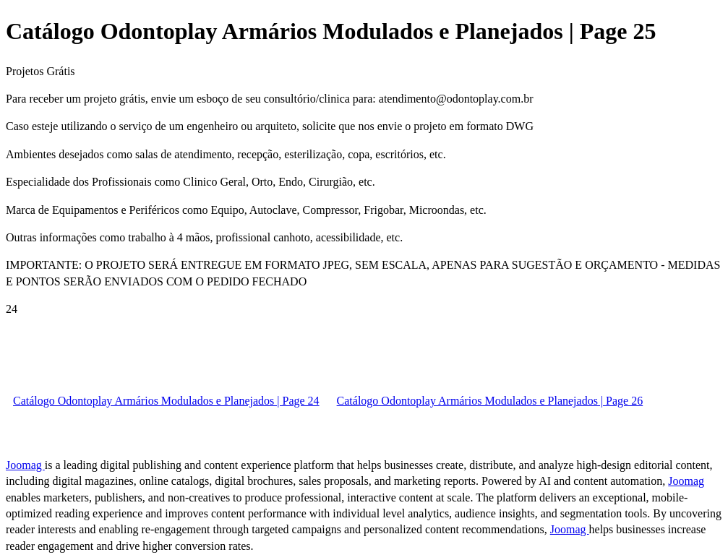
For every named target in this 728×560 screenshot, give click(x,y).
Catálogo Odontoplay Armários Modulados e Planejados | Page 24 (166, 401)
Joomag (25, 465)
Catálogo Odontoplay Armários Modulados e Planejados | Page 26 (490, 401)
